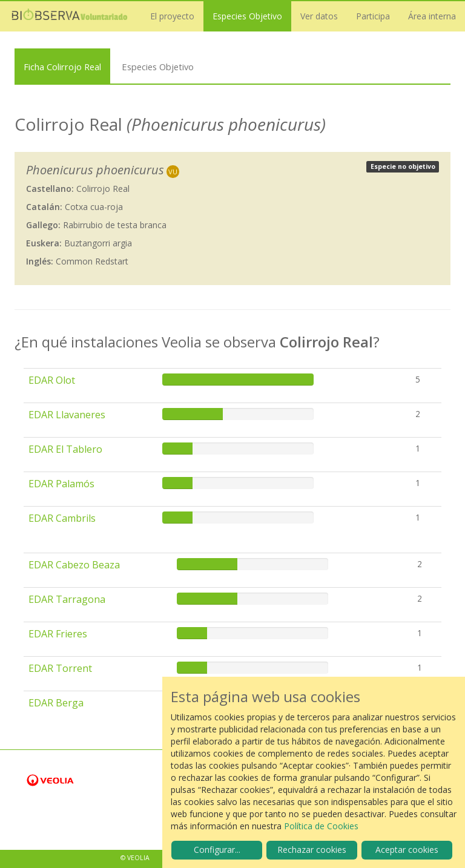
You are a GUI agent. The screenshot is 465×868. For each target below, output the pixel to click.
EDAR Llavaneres (67, 415)
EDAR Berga (56, 703)
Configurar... (217, 850)
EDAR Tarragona (67, 599)
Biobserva (70, 16)
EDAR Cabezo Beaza (74, 565)
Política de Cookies (321, 826)
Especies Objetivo (247, 16)
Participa (373, 16)
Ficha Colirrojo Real (62, 67)
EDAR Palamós (61, 484)
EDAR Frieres (58, 634)
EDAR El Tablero (65, 449)
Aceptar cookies (407, 850)
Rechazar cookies (312, 850)
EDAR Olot (52, 380)
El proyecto (172, 16)
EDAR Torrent (60, 668)
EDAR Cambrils (62, 518)
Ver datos (319, 16)
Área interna (432, 16)
